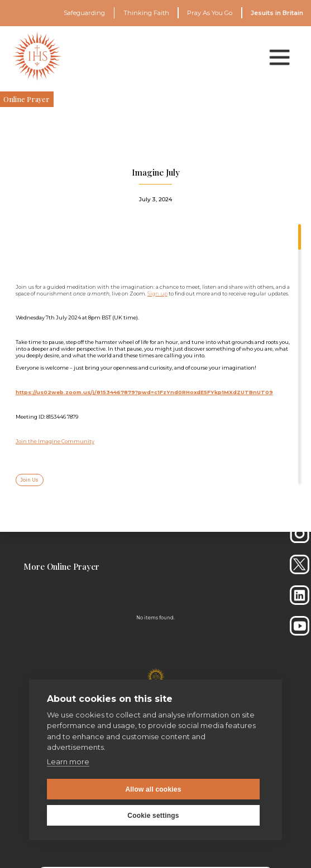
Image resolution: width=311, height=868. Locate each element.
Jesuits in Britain (277, 13)
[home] (37, 57)
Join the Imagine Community (55, 441)
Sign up (157, 294)
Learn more (68, 762)
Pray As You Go (210, 13)
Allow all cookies (153, 789)
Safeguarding (84, 13)
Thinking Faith (146, 13)
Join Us (29, 480)
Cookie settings (153, 816)
